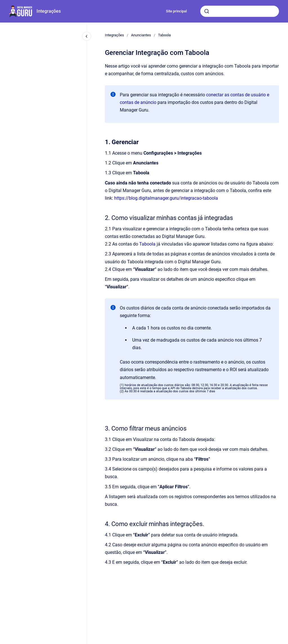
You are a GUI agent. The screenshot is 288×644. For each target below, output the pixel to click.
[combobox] (240, 11)
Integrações (49, 11)
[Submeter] (207, 11)
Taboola (164, 35)
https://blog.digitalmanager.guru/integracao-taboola (166, 198)
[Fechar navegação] (87, 36)
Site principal (176, 11)
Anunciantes (141, 35)
